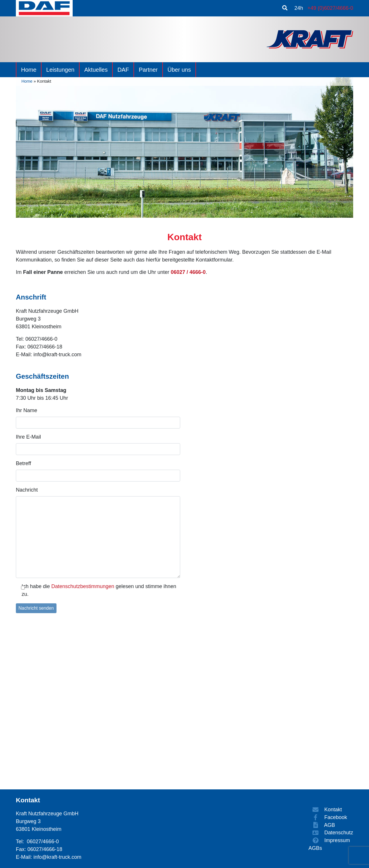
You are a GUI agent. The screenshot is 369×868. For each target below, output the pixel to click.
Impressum (329, 840)
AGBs (315, 848)
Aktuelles (96, 70)
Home (29, 70)
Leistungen (60, 70)
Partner (148, 70)
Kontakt (325, 810)
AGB (322, 825)
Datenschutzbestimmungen (83, 586)
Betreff (23, 463)
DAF (123, 70)
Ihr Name (27, 410)
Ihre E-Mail (28, 437)
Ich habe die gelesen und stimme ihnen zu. (99, 590)
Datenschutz (331, 833)
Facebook (328, 817)
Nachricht (27, 490)
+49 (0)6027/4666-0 (330, 8)
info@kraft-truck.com (57, 857)
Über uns (179, 70)
